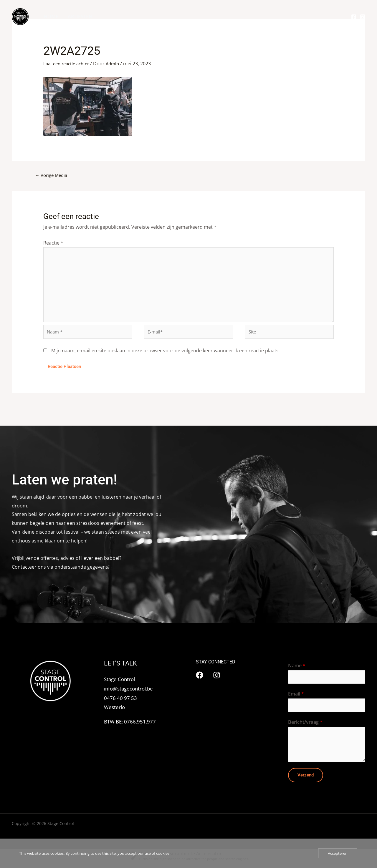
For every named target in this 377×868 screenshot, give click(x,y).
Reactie (53, 243)
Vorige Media (53, 176)
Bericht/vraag (305, 727)
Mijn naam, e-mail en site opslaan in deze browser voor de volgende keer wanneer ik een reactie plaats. (166, 354)
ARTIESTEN (80, 16)
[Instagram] (363, 17)
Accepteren (338, 853)
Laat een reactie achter (69, 64)
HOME (51, 16)
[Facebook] (354, 17)
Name (297, 669)
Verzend (306, 780)
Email (296, 698)
